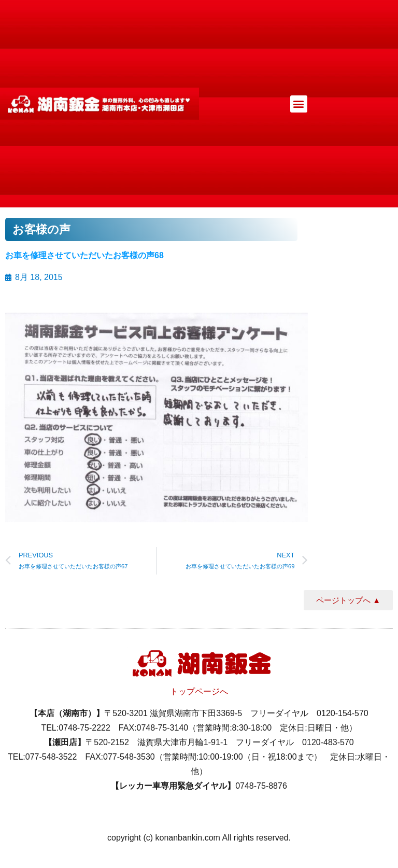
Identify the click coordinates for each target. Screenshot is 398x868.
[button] (299, 104)
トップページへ (199, 691)
